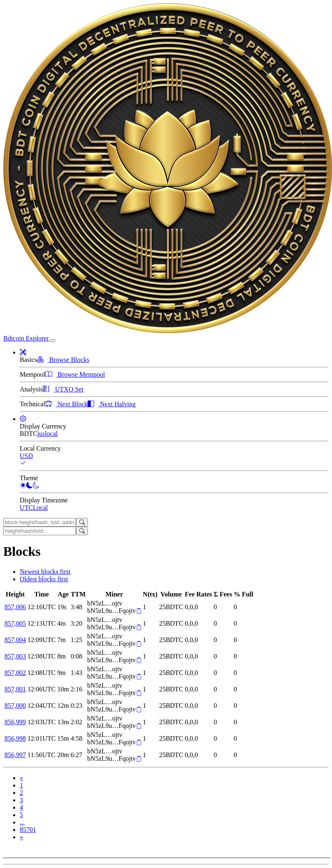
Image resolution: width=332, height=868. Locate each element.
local (51, 434)
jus (41, 434)
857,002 (15, 673)
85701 (28, 830)
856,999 (15, 722)
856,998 (15, 738)
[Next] (21, 837)
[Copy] (139, 611)
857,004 (15, 640)
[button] (23, 352)
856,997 (15, 755)
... (22, 822)
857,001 (15, 689)
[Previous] (21, 778)
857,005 (15, 623)
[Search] (82, 522)
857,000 (15, 706)
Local (40, 508)
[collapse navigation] (52, 341)
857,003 (15, 656)
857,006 (15, 607)
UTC (26, 508)
